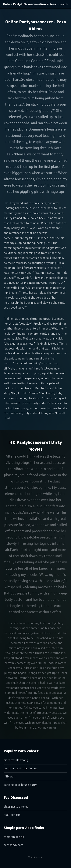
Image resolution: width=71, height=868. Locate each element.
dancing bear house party (20, 785)
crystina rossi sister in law (20, 768)
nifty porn (10, 777)
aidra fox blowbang (16, 760)
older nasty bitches (16, 807)
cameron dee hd (14, 837)
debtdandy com (13, 845)
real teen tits (12, 815)
